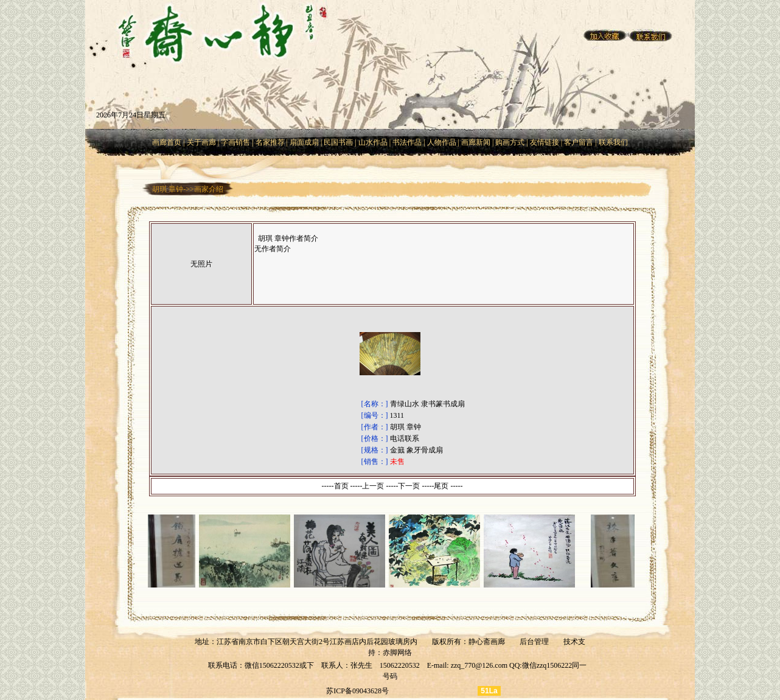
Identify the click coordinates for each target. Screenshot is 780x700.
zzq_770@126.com (479, 665)
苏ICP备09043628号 (357, 691)
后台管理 (534, 642)
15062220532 (400, 665)
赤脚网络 (397, 653)
